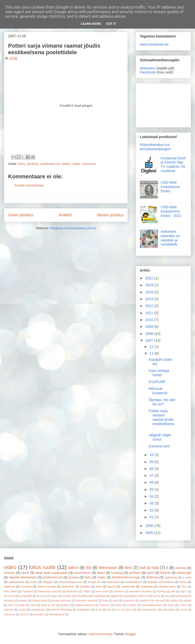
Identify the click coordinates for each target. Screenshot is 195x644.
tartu (88, 577)
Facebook (148, 72)
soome (183, 605)
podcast (65, 605)
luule (115, 601)
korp (105, 601)
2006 (150, 526)
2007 (150, 340)
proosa (73, 577)
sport (151, 573)
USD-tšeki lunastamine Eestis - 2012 (171, 211)
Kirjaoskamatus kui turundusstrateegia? (155, 147)
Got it (111, 24)
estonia (181, 568)
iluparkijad (99, 596)
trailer (101, 577)
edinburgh (184, 573)
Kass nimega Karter (159, 373)
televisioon (108, 568)
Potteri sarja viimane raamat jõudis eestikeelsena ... (161, 419)
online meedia (47, 586)
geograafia (26, 596)
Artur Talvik (10, 591)
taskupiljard (84, 610)
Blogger (130, 634)
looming (117, 573)
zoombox (39, 614)
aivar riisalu (102, 591)
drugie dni (94, 582)
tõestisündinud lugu (126, 577)
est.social (9, 596)
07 (152, 476)
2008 (150, 334)
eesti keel (113, 582)
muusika (26, 586)
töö (89, 568)
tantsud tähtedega (61, 610)
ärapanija (147, 586)
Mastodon (148, 68)
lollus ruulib (42, 567)
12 (152, 347)
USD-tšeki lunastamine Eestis (170, 187)
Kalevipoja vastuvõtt (50, 591)
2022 (150, 278)
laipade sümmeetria (161, 582)
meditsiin (144, 601)
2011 (150, 313)
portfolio (33, 164)
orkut (33, 605)
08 (152, 469)
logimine (9, 586)
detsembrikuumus (70, 582)
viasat (184, 610)
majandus (129, 601)
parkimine (68, 586)
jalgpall (114, 596)
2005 (150, 533)
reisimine (105, 605)
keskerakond (134, 582)
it (167, 568)
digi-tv (184, 591)
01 (152, 517)
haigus (54, 596)
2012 (150, 306)
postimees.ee (50, 164)
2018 (150, 292)
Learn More (91, 24)
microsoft (160, 601)
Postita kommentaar (29, 185)
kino (128, 568)
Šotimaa (152, 577)
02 (152, 510)
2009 (150, 327)
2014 (150, 299)
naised (187, 601)
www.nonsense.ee (154, 44)
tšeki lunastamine (147, 610)
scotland (132, 605)
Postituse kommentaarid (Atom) (73, 228)
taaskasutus (38, 610)
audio (34, 582)
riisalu (118, 605)
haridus (67, 596)
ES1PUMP (157, 382)
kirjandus (9, 601)
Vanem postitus (110, 215)
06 (152, 482)
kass (168, 596)
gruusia (41, 596)
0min (22, 164)
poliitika (85, 586)
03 (152, 503)
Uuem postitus (21, 215)
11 (152, 353)
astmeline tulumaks (141, 591)
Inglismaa (171, 577)
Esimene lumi (159, 446)
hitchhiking (82, 596)
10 (152, 455)
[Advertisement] (163, 104)
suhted (22, 610)
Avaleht (65, 215)
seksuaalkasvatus (152, 605)
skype (171, 605)
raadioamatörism (84, 605)
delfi (173, 591)
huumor (9, 573)
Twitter (87, 591)
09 (152, 462)
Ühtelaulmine (57, 614)
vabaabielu (169, 610)
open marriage (16, 605)
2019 (150, 285)
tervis (99, 610)
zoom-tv (24, 614)
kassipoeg (181, 596)
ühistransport (167, 586)
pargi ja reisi (48, 605)
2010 (150, 320)
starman (9, 610)
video (76, 164)
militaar (174, 601)
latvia (183, 582)
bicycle (165, 573)
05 (152, 489)
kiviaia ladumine (62, 601)
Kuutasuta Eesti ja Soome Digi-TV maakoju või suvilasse (173, 164)
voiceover (89, 164)
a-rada (187, 577)
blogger (48, 582)
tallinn (66, 164)
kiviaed (23, 601)
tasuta (111, 586)
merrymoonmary (100, 634)
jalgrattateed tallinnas (136, 596)
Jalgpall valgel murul (160, 437)
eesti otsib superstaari (52, 573)
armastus (119, 591)
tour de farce (124, 610)
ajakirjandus (16, 582)
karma (157, 596)
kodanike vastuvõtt (87, 601)
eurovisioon (82, 573)
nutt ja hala (149, 568)
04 (152, 496)
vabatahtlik (128, 586)
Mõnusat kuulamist (158, 391)
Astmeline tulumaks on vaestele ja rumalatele (170, 238)
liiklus (101, 573)
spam (25, 573)
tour (109, 610)
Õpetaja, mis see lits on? (162, 402)
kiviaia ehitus (40, 601)
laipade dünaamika (23, 577)
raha (98, 586)
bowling (161, 591)
